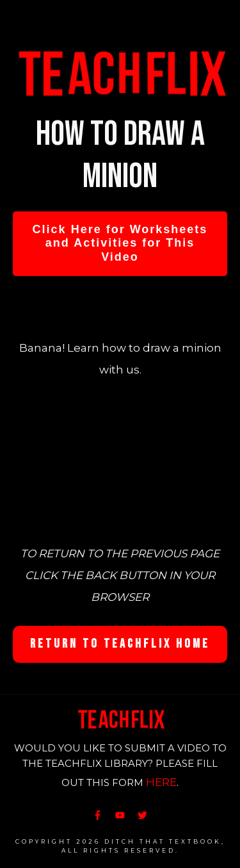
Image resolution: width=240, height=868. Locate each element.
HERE (161, 782)
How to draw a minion (120, 155)
